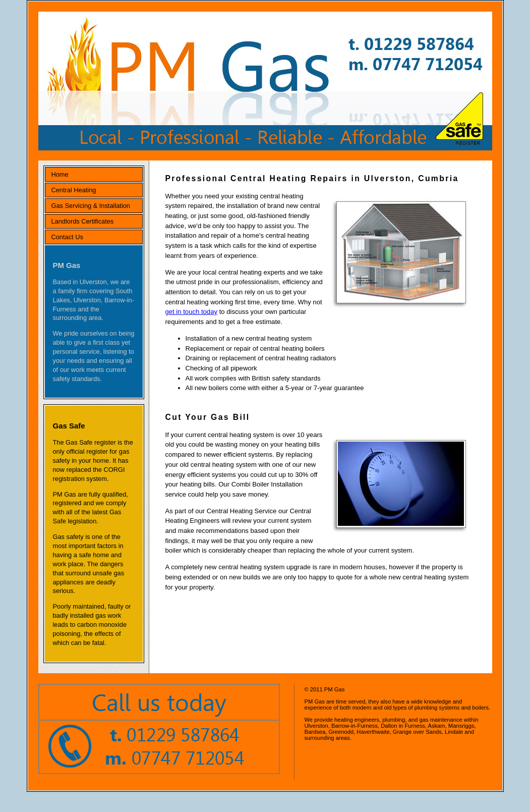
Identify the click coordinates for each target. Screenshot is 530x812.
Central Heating (74, 190)
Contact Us (67, 237)
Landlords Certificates (83, 221)
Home (60, 174)
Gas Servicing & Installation (91, 206)
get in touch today (192, 312)
